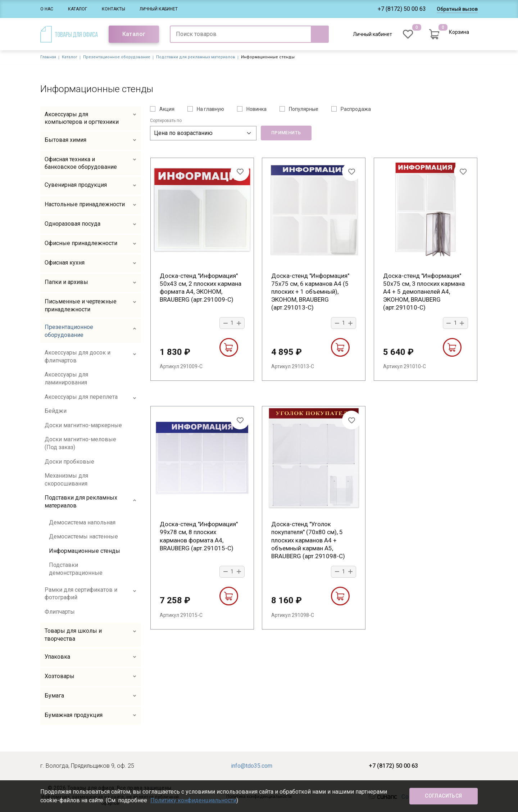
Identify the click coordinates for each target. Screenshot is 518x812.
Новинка (256, 109)
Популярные (304, 109)
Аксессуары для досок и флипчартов (78, 357)
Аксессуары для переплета (81, 397)
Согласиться (443, 796)
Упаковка (57, 657)
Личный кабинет (159, 9)
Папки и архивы (66, 282)
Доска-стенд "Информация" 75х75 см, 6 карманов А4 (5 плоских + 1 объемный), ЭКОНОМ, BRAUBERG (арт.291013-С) (310, 292)
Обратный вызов (457, 9)
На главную (210, 109)
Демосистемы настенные (83, 536)
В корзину (228, 347)
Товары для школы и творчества (73, 635)
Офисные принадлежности (81, 243)
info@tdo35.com (252, 766)
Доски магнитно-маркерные (83, 425)
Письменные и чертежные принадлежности (81, 305)
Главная (48, 57)
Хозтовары (60, 676)
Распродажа (356, 109)
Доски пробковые (69, 462)
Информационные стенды (85, 551)
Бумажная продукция (74, 715)
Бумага (54, 696)
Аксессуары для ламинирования (66, 378)
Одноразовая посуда (72, 224)
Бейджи (56, 411)
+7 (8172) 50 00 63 (402, 9)
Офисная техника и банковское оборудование (81, 163)
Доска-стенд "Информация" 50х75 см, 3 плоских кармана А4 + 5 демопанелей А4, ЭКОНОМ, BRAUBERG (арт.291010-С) (424, 292)
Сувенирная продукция (76, 185)
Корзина (459, 32)
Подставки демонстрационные (76, 569)
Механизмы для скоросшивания (66, 480)
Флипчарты (60, 612)
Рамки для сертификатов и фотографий (81, 594)
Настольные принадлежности (85, 204)
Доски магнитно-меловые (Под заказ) (80, 443)
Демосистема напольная (82, 522)
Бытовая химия (65, 140)
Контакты (113, 9)
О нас (47, 9)
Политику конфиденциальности (193, 800)
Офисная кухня (65, 263)
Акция (167, 109)
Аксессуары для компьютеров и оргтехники (82, 118)
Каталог (78, 9)
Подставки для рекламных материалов (196, 57)
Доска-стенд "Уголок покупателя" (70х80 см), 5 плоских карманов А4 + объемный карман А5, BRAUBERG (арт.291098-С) (308, 540)
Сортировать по (166, 121)
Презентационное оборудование (117, 57)
